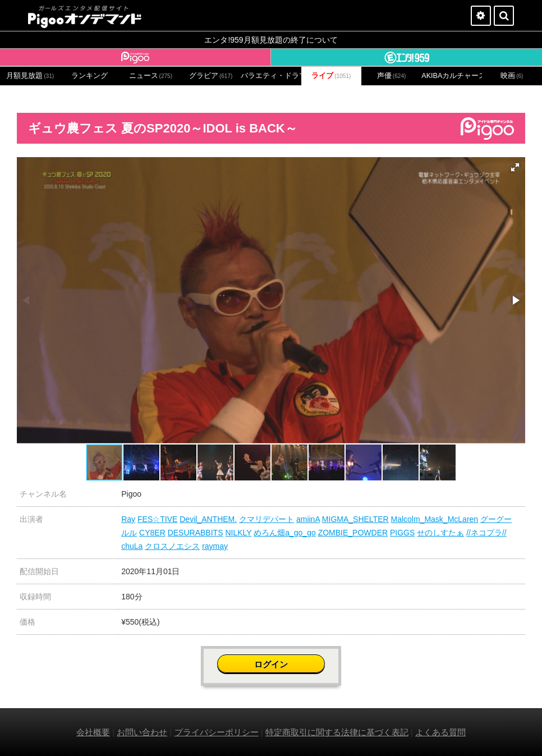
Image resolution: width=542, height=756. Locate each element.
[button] (515, 167)
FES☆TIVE (157, 519)
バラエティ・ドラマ (271, 76)
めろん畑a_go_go (285, 533)
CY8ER (152, 533)
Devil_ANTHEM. (208, 519)
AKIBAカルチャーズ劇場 (451, 76)
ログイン (271, 664)
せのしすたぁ (440, 533)
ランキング (89, 76)
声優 (392, 76)
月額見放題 (30, 76)
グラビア (211, 76)
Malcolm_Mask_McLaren (435, 519)
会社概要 (93, 732)
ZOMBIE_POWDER (353, 533)
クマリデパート (267, 519)
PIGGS (402, 533)
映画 (512, 76)
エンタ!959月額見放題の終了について (271, 40)
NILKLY (238, 533)
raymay (215, 546)
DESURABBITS (196, 533)
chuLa (132, 546)
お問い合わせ (142, 732)
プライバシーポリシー (217, 732)
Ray (128, 519)
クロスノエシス (172, 546)
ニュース (151, 76)
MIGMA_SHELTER (355, 519)
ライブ (331, 76)
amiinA (308, 519)
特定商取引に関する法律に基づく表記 (337, 732)
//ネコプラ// (486, 533)
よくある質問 (440, 732)
